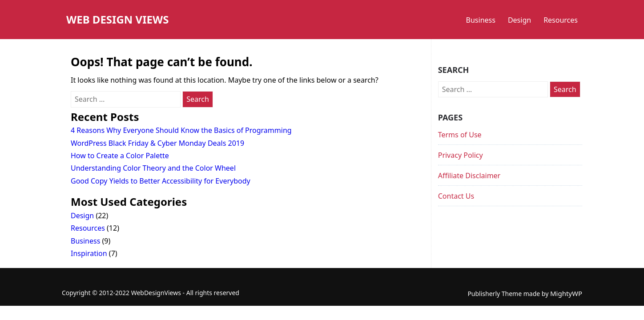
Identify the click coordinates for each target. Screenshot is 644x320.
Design (519, 20)
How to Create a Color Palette (120, 156)
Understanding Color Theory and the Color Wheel (153, 168)
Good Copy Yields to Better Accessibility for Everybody (161, 181)
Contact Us (456, 196)
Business (481, 20)
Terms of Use (460, 135)
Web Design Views (117, 19)
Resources (561, 20)
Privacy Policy (461, 155)
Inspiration (89, 253)
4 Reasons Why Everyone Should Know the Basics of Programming (181, 130)
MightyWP (566, 293)
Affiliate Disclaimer (469, 176)
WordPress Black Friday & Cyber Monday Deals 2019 (157, 143)
